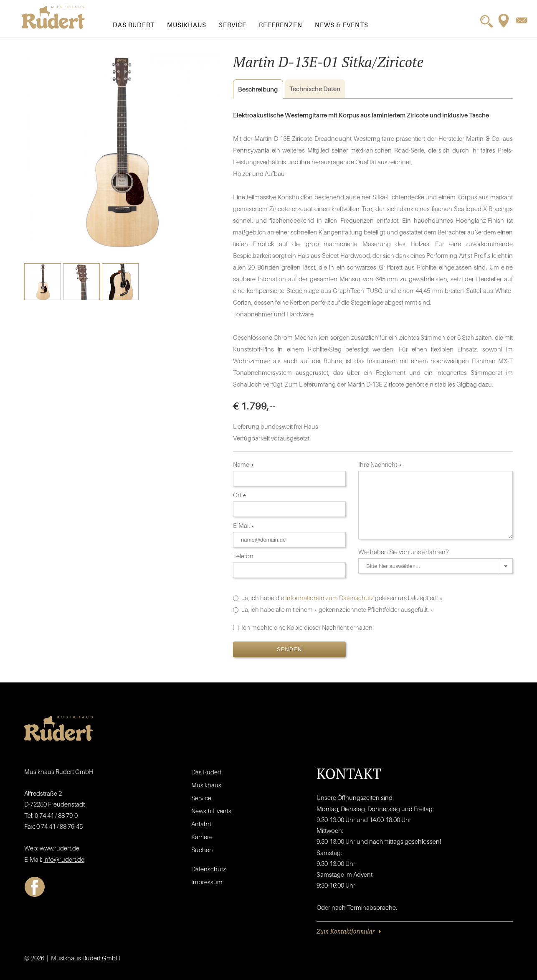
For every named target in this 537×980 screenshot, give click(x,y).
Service (233, 25)
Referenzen (281, 25)
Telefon (244, 556)
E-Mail (244, 525)
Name (244, 464)
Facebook (35, 887)
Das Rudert (134, 25)
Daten (315, 89)
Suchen (202, 850)
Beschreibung (255, 89)
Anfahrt (201, 824)
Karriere (202, 837)
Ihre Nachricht (380, 464)
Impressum (207, 882)
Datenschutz (209, 869)
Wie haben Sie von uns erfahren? (404, 552)
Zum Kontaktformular (346, 931)
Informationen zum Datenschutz (329, 598)
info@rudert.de (64, 859)
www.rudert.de (60, 848)
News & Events (342, 25)
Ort (240, 495)
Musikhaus (187, 25)
